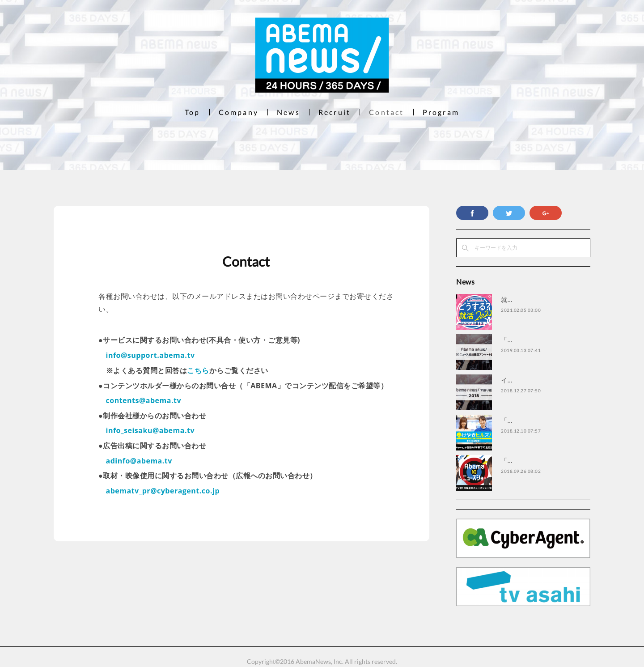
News (288, 112)
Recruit (335, 112)
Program (441, 112)
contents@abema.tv (144, 400)
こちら (198, 370)
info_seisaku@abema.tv (150, 430)
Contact (386, 112)
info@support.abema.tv (150, 355)
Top (193, 112)
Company (239, 112)
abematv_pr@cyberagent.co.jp (163, 491)
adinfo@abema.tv (139, 461)
